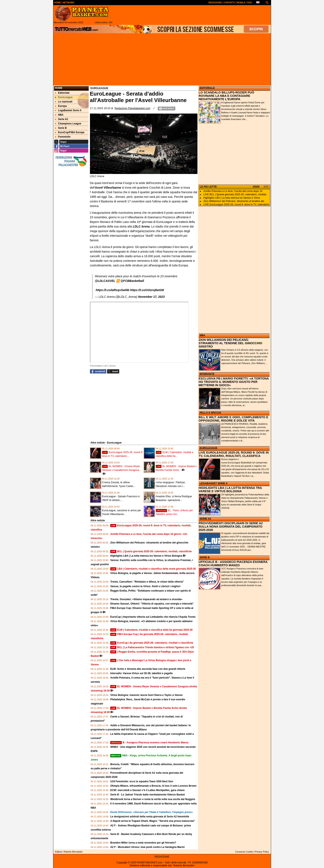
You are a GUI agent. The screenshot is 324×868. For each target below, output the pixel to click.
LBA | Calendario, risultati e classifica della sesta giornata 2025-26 (153, 569)
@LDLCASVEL (105, 281)
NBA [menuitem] (59, 115)
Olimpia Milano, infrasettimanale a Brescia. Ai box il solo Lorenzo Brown (153, 786)
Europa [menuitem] (61, 106)
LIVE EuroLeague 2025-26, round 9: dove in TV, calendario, (237, 205)
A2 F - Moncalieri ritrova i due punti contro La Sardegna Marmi (147, 847)
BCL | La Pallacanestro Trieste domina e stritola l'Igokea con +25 (152, 647)
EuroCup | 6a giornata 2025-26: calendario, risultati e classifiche (152, 643)
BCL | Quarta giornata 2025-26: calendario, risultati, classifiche (151, 551)
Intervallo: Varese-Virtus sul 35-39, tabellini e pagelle (142, 673)
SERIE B (205, 557)
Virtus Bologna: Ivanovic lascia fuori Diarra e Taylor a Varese (146, 695)
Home (59, 88)
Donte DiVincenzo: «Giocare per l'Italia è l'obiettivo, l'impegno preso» (151, 812)
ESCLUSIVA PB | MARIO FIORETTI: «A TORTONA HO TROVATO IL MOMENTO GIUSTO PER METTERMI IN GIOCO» (234, 382)
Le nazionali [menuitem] (64, 102)
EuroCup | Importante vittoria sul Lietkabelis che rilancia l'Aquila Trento (153, 617)
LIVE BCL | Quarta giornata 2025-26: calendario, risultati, (235, 194)
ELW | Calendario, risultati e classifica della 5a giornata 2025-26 (151, 630)
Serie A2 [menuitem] (62, 119)
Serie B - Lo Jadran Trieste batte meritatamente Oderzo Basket (147, 795)
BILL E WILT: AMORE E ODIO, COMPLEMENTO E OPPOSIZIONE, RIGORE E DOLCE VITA (234, 419)
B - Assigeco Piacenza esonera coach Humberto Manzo (149, 743)
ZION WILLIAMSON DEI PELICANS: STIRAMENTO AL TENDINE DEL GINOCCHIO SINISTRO (231, 343)
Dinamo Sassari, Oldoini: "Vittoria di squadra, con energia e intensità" (152, 604)
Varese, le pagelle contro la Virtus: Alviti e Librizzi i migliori (145, 586)
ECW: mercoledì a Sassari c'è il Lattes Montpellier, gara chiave (147, 790)
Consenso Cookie (244, 852)
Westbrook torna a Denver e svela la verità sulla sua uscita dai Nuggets (153, 799)
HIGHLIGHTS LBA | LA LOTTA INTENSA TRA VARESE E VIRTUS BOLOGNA (230, 490)
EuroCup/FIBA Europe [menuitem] (70, 132)
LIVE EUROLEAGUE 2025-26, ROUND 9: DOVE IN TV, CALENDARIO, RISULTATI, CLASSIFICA (234, 454)
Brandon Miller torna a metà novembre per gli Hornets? (143, 843)
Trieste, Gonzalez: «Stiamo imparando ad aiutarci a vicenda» (146, 599)
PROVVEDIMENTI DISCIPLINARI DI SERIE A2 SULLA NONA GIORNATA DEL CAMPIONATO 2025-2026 (231, 527)
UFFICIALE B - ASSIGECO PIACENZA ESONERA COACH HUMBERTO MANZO (233, 564)
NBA (202, 335)
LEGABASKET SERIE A (214, 483)
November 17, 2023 (151, 297)
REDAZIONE (162, 857)
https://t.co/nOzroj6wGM (147, 290)
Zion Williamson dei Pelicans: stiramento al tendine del (234, 201)
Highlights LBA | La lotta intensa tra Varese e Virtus (232, 198)
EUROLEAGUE (209, 448)
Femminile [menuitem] (63, 137)
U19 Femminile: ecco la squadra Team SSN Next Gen (142, 781)
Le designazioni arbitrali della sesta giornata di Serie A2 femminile (150, 817)
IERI (266, 187)
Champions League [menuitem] (68, 124)
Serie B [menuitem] (61, 128)
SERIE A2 (205, 519)
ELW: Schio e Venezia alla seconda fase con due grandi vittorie (148, 669)
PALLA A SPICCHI (210, 413)
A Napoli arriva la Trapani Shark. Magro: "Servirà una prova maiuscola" (153, 821)
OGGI (256, 187)
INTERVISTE (207, 374)
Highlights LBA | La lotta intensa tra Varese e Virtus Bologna (146, 556)
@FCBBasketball (132, 281)
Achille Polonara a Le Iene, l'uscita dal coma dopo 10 (233, 191)
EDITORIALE (207, 88)
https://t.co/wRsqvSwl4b (112, 290)
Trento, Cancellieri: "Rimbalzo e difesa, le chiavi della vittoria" (147, 582)
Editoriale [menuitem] (62, 93)
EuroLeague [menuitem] (64, 97)
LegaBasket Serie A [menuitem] (68, 110)
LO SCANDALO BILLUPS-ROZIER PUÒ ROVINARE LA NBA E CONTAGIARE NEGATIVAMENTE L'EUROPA (226, 96)
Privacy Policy (262, 852)
